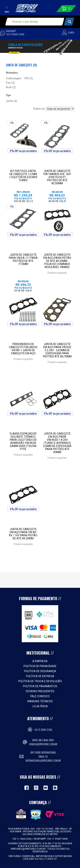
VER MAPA (16, 832)
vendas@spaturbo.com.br (43, 744)
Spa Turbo (27, 8)
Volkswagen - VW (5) (19, 78)
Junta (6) (12, 101)
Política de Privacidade (40, 666)
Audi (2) (11, 87)
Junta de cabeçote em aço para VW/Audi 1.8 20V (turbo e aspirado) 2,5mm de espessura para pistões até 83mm (57, 443)
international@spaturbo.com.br (43, 760)
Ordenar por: (39, 108)
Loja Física (40, 706)
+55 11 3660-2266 (43, 730)
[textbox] (32, 22)
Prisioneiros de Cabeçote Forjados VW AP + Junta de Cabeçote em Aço (23, 349)
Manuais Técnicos (40, 701)
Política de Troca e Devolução (40, 681)
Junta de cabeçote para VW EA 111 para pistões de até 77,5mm (23, 259)
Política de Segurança (40, 671)
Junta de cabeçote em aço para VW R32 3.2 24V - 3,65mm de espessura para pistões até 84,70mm (57, 350)
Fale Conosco (40, 696)
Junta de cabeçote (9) (21, 65)
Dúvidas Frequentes (40, 691)
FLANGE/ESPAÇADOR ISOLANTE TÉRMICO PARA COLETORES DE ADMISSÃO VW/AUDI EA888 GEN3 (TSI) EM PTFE (23, 441)
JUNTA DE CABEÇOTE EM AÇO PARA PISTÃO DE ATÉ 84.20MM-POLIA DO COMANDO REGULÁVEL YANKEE (57, 261)
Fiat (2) (10, 83)
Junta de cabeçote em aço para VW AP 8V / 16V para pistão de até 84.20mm (23, 534)
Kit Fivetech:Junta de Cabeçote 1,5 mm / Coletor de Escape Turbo (23, 176)
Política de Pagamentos (40, 686)
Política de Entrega (40, 676)
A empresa (40, 661)
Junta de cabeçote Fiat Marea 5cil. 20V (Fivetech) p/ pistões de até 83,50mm (57, 177)
